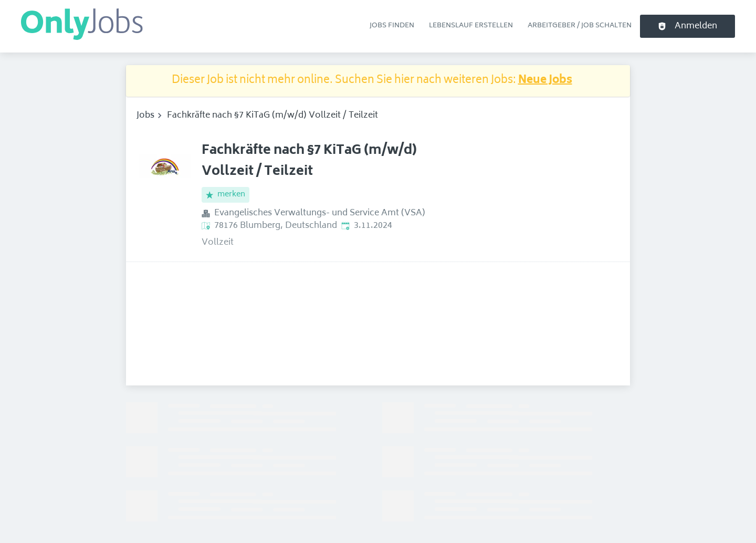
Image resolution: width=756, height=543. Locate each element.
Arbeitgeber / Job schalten (580, 26)
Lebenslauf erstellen (471, 26)
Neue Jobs (545, 81)
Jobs (145, 116)
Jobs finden (392, 26)
